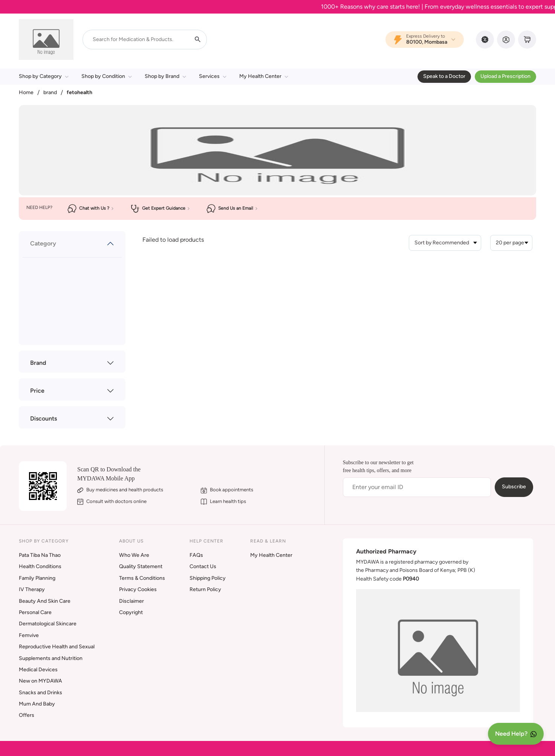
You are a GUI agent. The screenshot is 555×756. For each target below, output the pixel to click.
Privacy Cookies (138, 589)
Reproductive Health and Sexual (57, 647)
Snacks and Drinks (41, 693)
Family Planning (37, 578)
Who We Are (134, 555)
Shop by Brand (165, 76)
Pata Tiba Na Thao (40, 555)
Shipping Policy (208, 578)
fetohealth (80, 92)
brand (50, 92)
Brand (38, 363)
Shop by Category (44, 76)
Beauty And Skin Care (45, 601)
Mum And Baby (37, 704)
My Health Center (264, 76)
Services (213, 76)
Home (26, 92)
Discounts (44, 418)
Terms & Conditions (142, 578)
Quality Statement (141, 566)
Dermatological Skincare (48, 624)
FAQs (196, 555)
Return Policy (205, 589)
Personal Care (35, 612)
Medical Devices (38, 670)
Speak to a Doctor (444, 76)
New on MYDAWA (41, 681)
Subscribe (514, 487)
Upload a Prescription (505, 76)
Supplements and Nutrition (51, 658)
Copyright (131, 612)
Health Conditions (40, 566)
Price (37, 391)
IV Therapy (32, 589)
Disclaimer (131, 601)
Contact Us (203, 566)
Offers (27, 715)
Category (43, 243)
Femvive (29, 635)
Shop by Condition (107, 76)
